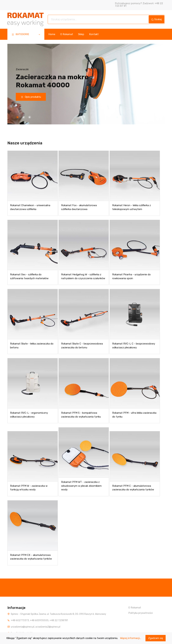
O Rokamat (67, 34)
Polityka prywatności (141, 613)
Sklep (81, 34)
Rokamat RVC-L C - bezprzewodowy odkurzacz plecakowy (134, 346)
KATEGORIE (26, 35)
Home (52, 34)
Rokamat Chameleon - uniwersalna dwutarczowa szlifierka (30, 207)
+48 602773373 (20, 620)
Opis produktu (31, 97)
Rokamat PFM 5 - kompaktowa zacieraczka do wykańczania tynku (81, 415)
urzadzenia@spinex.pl (23, 627)
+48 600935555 (39, 620)
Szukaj (156, 19)
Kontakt (94, 34)
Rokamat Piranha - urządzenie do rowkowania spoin (131, 277)
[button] (17, 117)
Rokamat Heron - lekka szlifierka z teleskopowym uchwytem (132, 207)
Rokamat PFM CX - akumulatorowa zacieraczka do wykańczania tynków (31, 557)
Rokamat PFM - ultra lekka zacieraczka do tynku (134, 415)
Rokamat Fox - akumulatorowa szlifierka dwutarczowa (79, 207)
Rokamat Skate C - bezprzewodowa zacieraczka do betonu (82, 346)
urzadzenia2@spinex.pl (48, 627)
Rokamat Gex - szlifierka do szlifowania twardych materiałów (29, 277)
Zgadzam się (156, 638)
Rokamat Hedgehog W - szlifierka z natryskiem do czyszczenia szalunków (83, 277)
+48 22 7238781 (59, 620)
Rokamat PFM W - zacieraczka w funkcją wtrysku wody (29, 488)
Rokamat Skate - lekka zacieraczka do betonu (32, 346)
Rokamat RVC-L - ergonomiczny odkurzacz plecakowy (29, 415)
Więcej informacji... (131, 638)
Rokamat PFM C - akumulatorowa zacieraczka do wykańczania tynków (133, 488)
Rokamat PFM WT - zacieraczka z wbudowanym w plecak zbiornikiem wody (81, 486)
